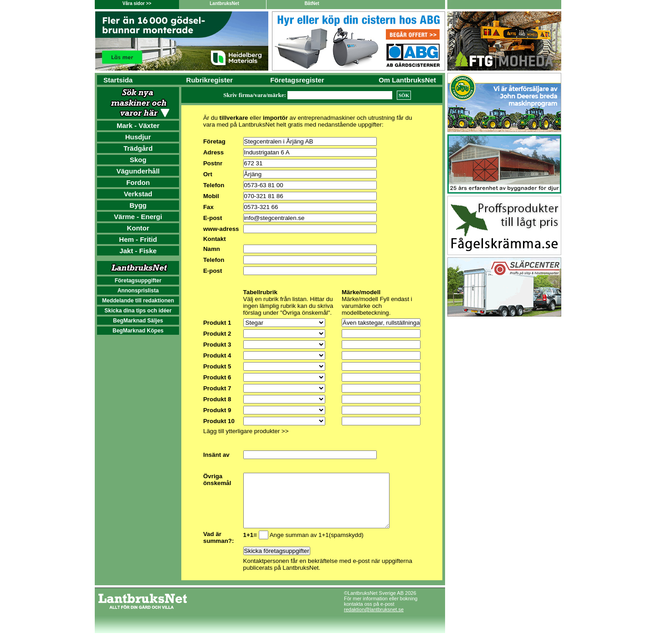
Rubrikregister (210, 80)
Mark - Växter (138, 125)
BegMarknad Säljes (138, 321)
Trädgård (138, 148)
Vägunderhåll (138, 171)
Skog (138, 160)
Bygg (138, 205)
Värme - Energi (138, 217)
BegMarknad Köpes (138, 331)
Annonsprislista (138, 291)
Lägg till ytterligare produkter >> (246, 431)
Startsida (118, 80)
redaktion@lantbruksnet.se (374, 620)
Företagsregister (297, 80)
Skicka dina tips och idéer (138, 311)
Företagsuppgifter (138, 281)
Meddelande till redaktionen (138, 301)
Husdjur (138, 137)
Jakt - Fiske (138, 251)
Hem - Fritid (138, 239)
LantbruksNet (224, 3)
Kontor (138, 228)
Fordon (138, 182)
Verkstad (138, 194)
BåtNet (312, 3)
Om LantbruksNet (407, 80)
